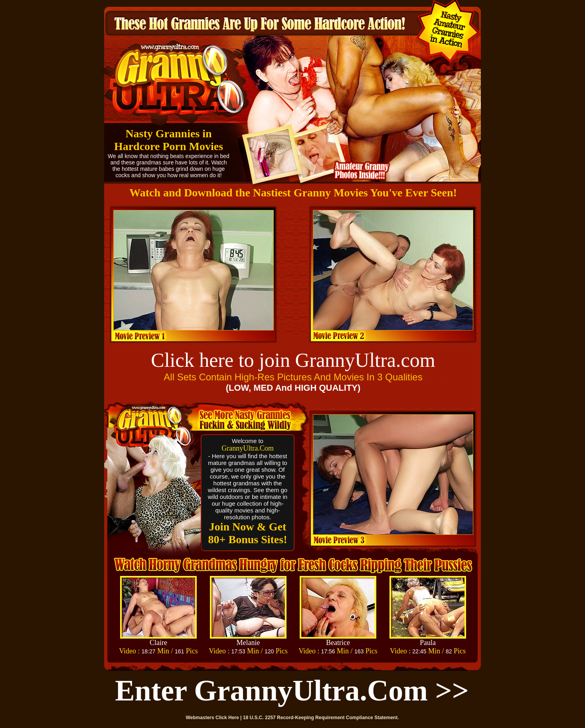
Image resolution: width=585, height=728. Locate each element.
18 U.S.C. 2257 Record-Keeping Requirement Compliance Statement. (321, 718)
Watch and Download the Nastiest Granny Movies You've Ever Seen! (293, 193)
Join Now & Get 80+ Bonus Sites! (248, 533)
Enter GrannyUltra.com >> (292, 690)
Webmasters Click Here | (214, 718)
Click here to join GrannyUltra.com (293, 360)
